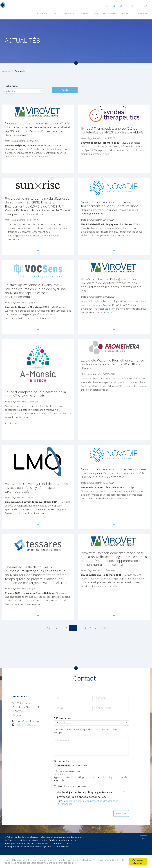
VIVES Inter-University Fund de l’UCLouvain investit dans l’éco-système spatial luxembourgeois (38, 488)
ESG (96, 13)
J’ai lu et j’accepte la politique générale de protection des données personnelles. (85, 795)
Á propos (42, 13)
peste (109, 313)
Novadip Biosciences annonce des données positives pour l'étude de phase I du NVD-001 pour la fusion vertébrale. (114, 473)
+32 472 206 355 (27, 725)
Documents (61, 761)
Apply (65, 90)
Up (144, 839)
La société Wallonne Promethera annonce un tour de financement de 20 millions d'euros (112, 364)
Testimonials (110, 13)
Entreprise (11, 86)
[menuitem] (42, 13)
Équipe (55, 13)
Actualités (127, 13)
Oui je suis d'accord (138, 862)
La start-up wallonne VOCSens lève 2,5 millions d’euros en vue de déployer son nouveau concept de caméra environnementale (35, 291)
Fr (132, 6)
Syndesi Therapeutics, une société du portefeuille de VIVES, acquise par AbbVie (112, 130)
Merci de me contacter (73, 786)
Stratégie (84, 13)
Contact (143, 13)
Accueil (6, 71)
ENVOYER (121, 813)
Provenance (64, 718)
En (145, 6)
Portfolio (68, 13)
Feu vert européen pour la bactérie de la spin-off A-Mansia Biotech (35, 394)
